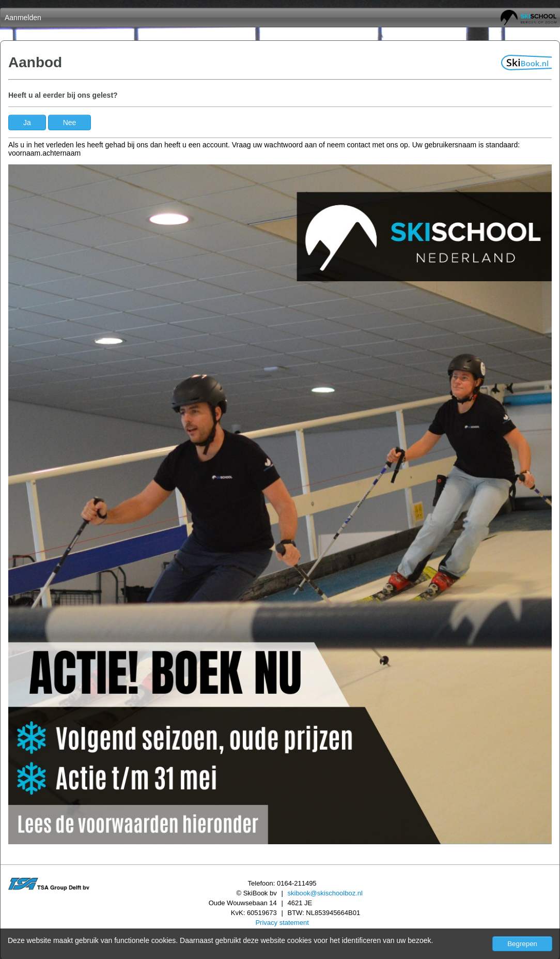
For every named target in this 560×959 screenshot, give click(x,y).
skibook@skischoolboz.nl (325, 893)
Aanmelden (23, 18)
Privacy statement (282, 923)
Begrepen (522, 944)
